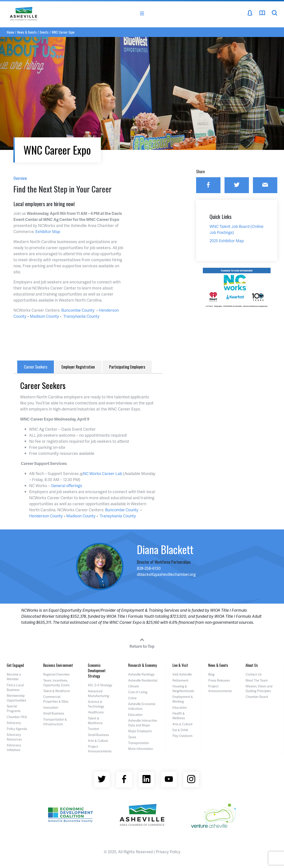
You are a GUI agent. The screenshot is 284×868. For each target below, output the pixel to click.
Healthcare (96, 712)
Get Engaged (15, 665)
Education (135, 715)
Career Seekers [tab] (36, 367)
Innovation (51, 707)
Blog (211, 674)
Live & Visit (180, 665)
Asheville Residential (143, 680)
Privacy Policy (168, 852)
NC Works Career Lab (103, 473)
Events (44, 32)
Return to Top (142, 642)
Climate (134, 686)
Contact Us (254, 674)
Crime (132, 698)
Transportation (139, 743)
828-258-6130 (149, 568)
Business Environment (58, 665)
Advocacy (14, 723)
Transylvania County (81, 316)
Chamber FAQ (17, 717)
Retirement (180, 680)
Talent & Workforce (57, 691)
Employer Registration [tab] (78, 367)
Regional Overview (56, 674)
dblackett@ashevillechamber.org (166, 574)
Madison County (44, 316)
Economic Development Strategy (97, 671)
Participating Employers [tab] (127, 367)
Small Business (54, 713)
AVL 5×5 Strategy (100, 685)
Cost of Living (138, 692)
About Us (252, 665)
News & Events (27, 32)
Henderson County (46, 516)
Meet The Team (257, 680)
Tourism (93, 729)
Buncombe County (78, 310)
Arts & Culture (98, 741)
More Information (141, 749)
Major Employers (140, 731)
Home (10, 32)
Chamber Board (257, 697)
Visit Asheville (182, 674)
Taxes (132, 737)
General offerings (67, 485)
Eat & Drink (180, 730)
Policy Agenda (17, 729)
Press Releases (219, 680)
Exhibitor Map (48, 231)
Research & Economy (142, 665)
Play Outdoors (182, 736)
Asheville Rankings (141, 674)
